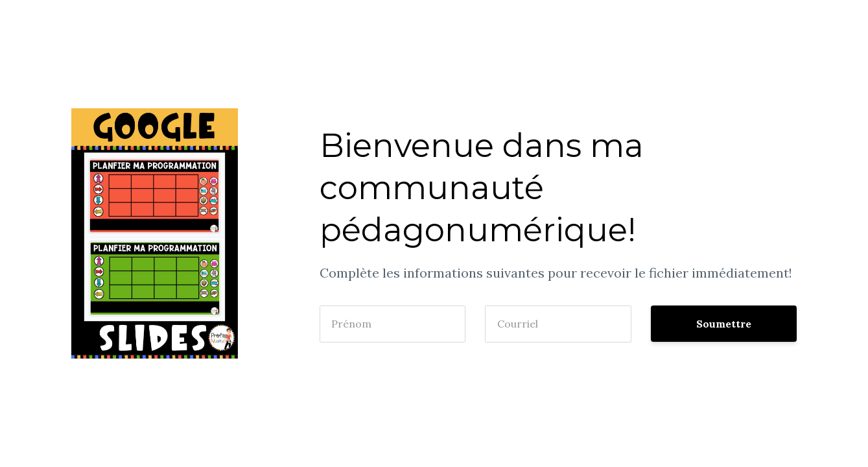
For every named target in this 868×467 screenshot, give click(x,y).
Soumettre (724, 324)
